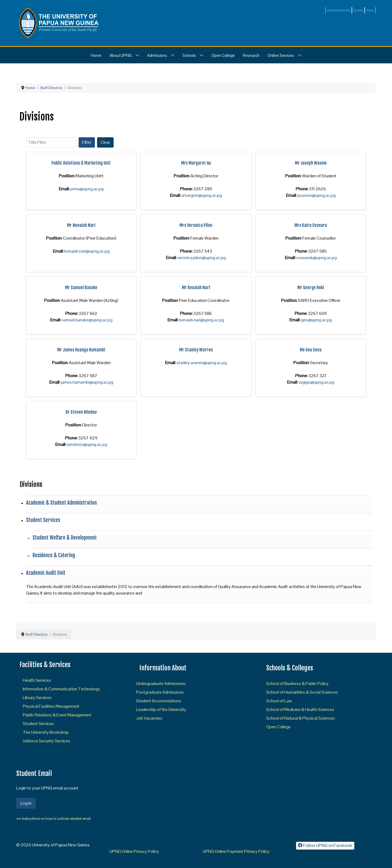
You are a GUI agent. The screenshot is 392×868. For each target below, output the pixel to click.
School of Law (279, 701)
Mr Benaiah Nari (196, 288)
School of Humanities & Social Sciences (302, 692)
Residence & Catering (54, 555)
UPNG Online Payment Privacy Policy (236, 851)
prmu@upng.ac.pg (87, 189)
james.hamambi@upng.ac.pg (87, 382)
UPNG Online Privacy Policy (134, 851)
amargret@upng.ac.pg (202, 195)
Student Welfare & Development (65, 538)
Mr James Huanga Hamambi (81, 350)
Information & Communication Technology (61, 689)
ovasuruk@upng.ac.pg (317, 258)
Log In (26, 803)
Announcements (339, 10)
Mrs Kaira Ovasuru (311, 225)
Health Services (37, 680)
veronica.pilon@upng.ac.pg (202, 258)
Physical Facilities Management (51, 706)
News (370, 10)
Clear (105, 142)
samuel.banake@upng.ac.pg (87, 320)
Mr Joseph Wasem (311, 163)
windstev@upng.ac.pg (87, 444)
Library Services (37, 698)
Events (358, 10)
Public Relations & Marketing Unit (81, 163)
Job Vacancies (149, 718)
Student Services (43, 520)
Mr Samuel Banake (81, 288)
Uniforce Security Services (46, 741)
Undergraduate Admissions (161, 683)
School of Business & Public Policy (297, 683)
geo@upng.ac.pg (316, 320)
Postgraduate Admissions (160, 692)
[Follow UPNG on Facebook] (325, 846)
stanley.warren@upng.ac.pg (202, 363)
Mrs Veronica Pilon (196, 225)
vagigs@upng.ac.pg (316, 382)
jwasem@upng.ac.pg (317, 195)
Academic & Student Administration (61, 503)
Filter (87, 142)
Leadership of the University (161, 709)
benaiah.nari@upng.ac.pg (87, 251)
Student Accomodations (159, 701)
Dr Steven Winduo (81, 412)
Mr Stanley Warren (196, 350)
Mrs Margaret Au (196, 163)
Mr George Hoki (311, 288)
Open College (278, 727)
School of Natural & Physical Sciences (301, 718)
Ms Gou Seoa (311, 350)
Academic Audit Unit (46, 573)
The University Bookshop (46, 732)
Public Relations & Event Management (57, 715)
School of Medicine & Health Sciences (300, 709)
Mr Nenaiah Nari (81, 225)
